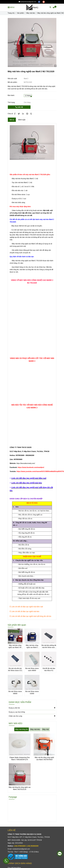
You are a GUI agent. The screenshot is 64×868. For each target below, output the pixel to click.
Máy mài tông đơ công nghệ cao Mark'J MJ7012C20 (20, 788)
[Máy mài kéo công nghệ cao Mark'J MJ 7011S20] (32, 7)
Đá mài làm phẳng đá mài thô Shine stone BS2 (49, 647)
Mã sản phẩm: (13, 82)
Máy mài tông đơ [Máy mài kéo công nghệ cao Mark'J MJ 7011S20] (22, 729)
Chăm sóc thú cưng (32, 716)
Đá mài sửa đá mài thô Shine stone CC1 (15, 669)
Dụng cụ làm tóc (32, 708)
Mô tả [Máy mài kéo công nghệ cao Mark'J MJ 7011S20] (12, 120)
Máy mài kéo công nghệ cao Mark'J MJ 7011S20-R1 (15, 647)
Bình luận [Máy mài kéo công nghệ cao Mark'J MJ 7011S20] (22, 120)
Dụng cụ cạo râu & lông (17, 712)
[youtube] (44, 2)
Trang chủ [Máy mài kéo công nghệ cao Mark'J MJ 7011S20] (11, 13)
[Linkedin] (23, 114)
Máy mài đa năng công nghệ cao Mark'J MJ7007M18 (44, 759)
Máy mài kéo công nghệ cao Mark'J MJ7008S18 (32, 647)
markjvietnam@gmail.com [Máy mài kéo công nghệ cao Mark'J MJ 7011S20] (27, 2)
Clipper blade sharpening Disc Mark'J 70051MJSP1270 (20, 759)
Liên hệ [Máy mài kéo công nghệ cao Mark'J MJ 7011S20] (19, 107)
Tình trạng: (12, 102)
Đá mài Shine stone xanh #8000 (32, 669)
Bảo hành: (11, 95)
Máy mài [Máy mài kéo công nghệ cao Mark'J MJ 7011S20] (45, 729)
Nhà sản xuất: (13, 79)
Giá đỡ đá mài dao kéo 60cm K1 (49, 669)
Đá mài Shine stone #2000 (32, 693)
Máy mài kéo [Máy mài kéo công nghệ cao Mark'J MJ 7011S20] (31, 13)
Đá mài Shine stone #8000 (15, 693)
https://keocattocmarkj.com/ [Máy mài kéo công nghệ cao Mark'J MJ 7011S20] (26, 463)
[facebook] (39, 2)
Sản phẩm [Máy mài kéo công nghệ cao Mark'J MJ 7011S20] (20, 13)
